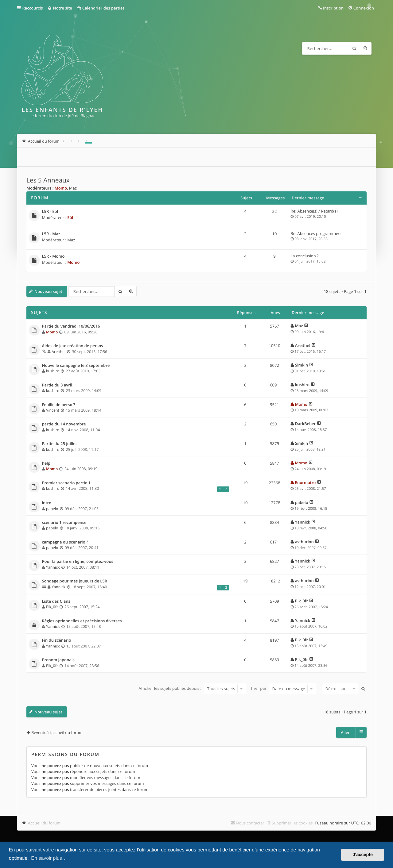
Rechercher (354, 48)
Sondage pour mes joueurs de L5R (75, 581)
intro (47, 503)
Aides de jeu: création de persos (73, 346)
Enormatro (305, 482)
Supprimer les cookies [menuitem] (292, 823)
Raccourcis (33, 8)
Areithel (58, 352)
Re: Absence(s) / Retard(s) (314, 211)
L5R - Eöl (50, 212)
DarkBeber (305, 424)
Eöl (70, 217)
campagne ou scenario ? (65, 542)
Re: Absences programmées (317, 233)
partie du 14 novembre (64, 424)
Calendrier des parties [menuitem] (101, 8)
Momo (61, 188)
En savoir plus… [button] (49, 858)
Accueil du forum (44, 823)
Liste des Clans (56, 601)
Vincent (53, 410)
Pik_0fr (52, 607)
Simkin (302, 365)
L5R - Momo (53, 256)
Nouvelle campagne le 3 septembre (76, 366)
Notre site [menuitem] (59, 8)
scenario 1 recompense (64, 523)
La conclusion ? (305, 256)
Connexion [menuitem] (364, 8)
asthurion (304, 542)
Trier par (284, 689)
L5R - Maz (51, 234)
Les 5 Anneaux (48, 180)
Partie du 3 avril (57, 385)
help (46, 463)
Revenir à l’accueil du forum (57, 732)
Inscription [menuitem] (333, 8)
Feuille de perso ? (59, 405)
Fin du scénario (57, 640)
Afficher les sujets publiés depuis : (192, 689)
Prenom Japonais (58, 660)
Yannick (303, 522)
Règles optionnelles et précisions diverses (82, 621)
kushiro (53, 371)
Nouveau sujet (48, 291)
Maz (73, 188)
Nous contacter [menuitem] (250, 823)
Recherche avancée (365, 48)
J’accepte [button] (363, 855)
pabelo (52, 509)
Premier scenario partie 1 (66, 483)
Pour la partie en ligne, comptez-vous (78, 562)
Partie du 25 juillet (60, 444)
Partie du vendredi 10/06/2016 (71, 326)
